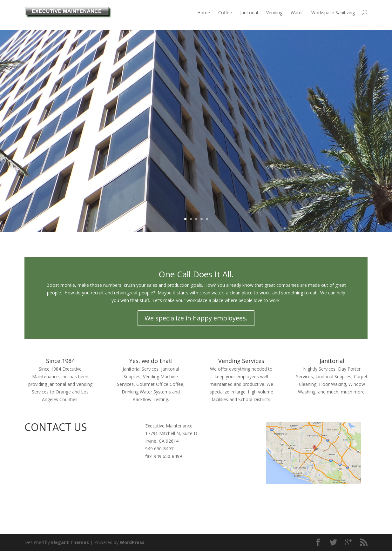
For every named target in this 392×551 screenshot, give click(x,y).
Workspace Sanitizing (333, 13)
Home (204, 13)
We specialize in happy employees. (196, 318)
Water (297, 13)
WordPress (132, 542)
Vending (274, 13)
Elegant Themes (70, 542)
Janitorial (249, 13)
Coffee (225, 13)
